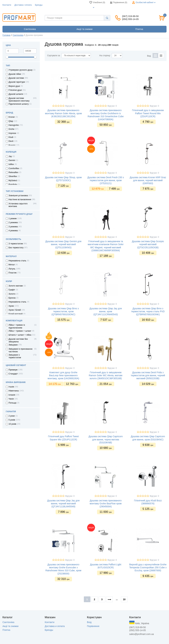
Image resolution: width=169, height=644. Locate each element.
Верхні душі (14, 86)
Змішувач (13, 345)
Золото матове (16, 286)
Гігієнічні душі (15, 90)
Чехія (11, 399)
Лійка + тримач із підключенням (17, 326)
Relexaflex (13, 172)
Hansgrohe (14, 125)
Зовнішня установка (18, 196)
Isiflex (11, 164)
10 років (12, 424)
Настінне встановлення (20, 200)
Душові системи (16, 78)
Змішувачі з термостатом (15, 356)
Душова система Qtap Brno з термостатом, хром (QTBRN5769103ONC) (63, 311)
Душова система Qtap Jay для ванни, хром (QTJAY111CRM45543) (106, 311)
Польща (12, 403)
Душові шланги (16, 94)
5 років (12, 420)
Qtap (11, 121)
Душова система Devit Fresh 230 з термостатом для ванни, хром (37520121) (106, 180)
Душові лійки (15, 74)
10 (124, 599)
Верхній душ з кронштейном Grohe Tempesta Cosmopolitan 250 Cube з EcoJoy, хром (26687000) (148, 567)
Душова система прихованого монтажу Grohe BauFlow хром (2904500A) (106, 503)
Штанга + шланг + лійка (20, 335)
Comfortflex (14, 168)
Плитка (6, 630)
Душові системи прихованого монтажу (19, 100)
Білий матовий (16, 314)
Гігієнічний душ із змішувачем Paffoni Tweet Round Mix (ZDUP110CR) (148, 113)
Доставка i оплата (23, 5)
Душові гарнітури (17, 82)
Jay (10, 156)
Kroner (12, 117)
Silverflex (13, 176)
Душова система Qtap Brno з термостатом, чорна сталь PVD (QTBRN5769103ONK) (148, 311)
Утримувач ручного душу (21, 70)
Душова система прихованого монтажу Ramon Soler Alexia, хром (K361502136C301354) (63, 113)
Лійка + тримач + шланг (20, 331)
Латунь (12, 269)
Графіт (12, 290)
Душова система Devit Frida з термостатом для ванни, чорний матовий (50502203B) (148, 375)
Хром (11, 306)
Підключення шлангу (19, 104)
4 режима (13, 231)
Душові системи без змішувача (18, 340)
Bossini (12, 145)
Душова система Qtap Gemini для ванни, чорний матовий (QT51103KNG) (63, 244)
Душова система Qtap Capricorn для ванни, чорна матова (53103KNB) (106, 439)
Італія (11, 387)
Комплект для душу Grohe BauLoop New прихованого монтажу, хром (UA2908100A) (63, 375)
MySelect (13, 181)
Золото (12, 294)
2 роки (12, 416)
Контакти (7, 5)
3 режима (13, 227)
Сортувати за (54, 56)
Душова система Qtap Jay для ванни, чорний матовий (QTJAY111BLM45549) (63, 503)
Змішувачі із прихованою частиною (21, 350)
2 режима (13, 222)
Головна (6, 35)
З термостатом (16, 244)
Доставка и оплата (55, 626)
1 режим (13, 219)
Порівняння (93, 626)
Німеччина (14, 391)
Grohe (11, 129)
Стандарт (13, 374)
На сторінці (105, 56)
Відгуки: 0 (70, 106)
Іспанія (12, 395)
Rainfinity (13, 184)
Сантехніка (18, 35)
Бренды (39, 5)
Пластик (13, 273)
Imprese (12, 133)
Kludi (11, 137)
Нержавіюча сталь (17, 261)
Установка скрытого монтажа (18, 205)
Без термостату (16, 248)
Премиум (13, 370)
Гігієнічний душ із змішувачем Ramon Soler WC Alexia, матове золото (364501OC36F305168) (106, 375)
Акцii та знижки (10, 626)
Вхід (89, 622)
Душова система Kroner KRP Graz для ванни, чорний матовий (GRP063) (148, 180)
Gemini (12, 160)
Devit (11, 141)
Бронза (12, 298)
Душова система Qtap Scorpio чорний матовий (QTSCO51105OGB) (148, 244)
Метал (12, 265)
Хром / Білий (15, 310)
